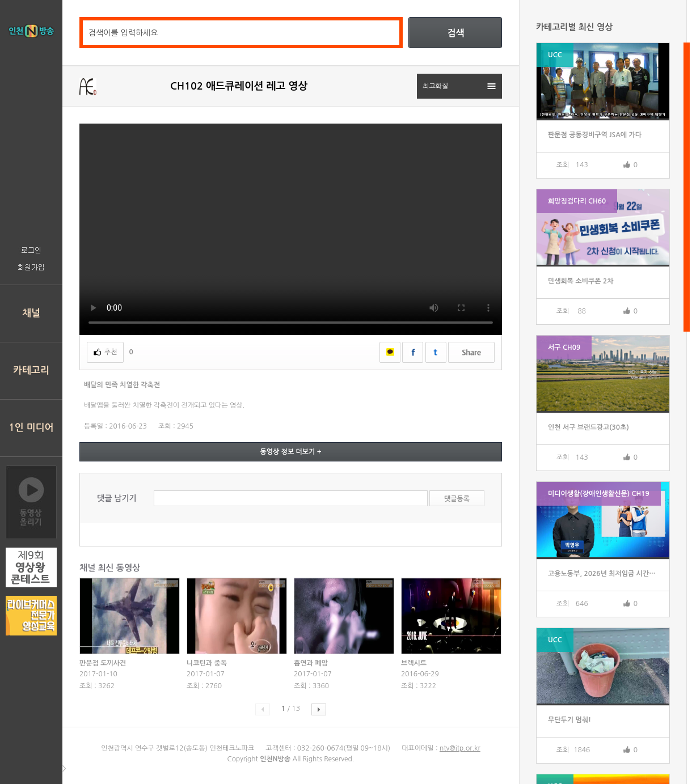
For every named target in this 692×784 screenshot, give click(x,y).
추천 (111, 352)
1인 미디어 (31, 428)
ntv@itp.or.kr (460, 748)
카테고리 (31, 370)
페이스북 (413, 352)
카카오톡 (390, 352)
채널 (31, 313)
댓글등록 (457, 499)
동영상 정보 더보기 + (290, 452)
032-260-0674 (320, 748)
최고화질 (435, 86)
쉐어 (471, 352)
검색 (455, 33)
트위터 (436, 352)
